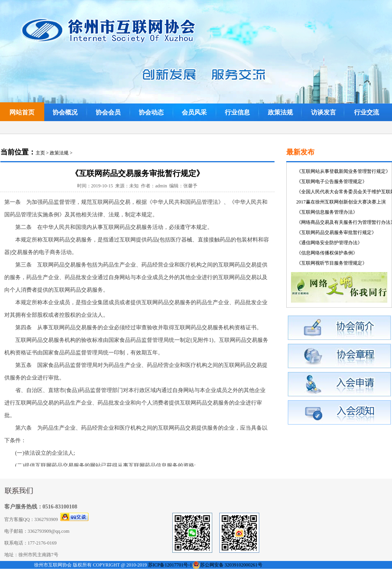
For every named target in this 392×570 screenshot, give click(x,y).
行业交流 (367, 112)
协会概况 (65, 112)
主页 (40, 153)
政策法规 (280, 112)
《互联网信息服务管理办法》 (327, 212)
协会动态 (151, 112)
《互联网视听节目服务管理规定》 (332, 263)
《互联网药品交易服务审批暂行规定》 (336, 232)
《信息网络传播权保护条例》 (327, 253)
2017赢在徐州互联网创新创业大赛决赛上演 (341, 202)
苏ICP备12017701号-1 (170, 565)
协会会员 (108, 112)
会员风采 (194, 112)
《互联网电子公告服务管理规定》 (332, 182)
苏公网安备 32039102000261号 (231, 565)
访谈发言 (323, 112)
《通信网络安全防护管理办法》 (329, 243)
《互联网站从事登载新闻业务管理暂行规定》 (343, 171)
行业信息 (237, 112)
